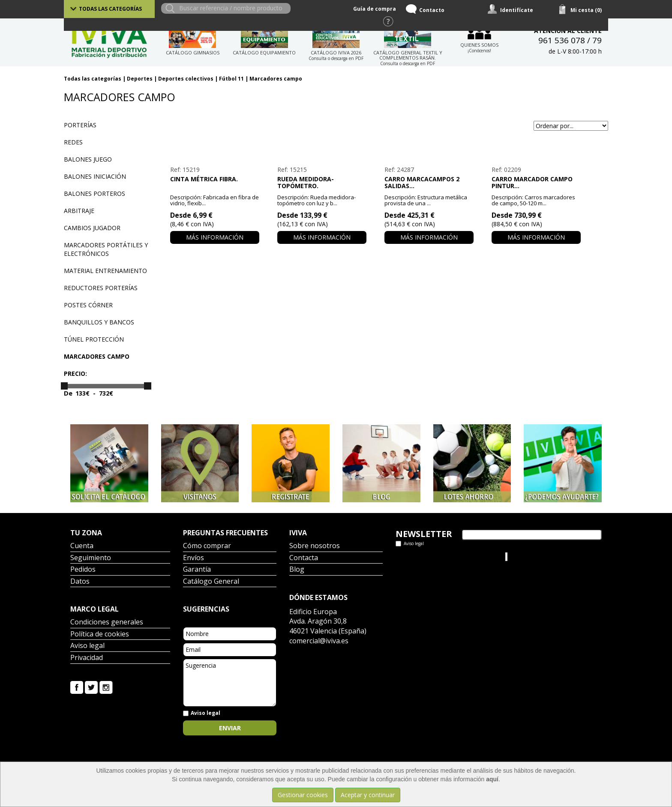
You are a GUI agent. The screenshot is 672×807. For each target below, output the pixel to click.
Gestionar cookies (303, 795)
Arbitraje (79, 211)
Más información (215, 237)
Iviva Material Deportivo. (541, 556)
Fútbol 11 (231, 79)
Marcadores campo (276, 79)
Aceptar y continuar (368, 795)
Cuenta (82, 546)
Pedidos (83, 570)
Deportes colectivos (186, 79)
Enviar (230, 728)
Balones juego (88, 159)
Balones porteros (94, 193)
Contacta (304, 558)
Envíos (193, 558)
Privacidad (87, 658)
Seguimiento (91, 558)
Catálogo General (211, 582)
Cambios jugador (92, 228)
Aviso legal (87, 646)
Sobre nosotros (315, 546)
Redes (73, 142)
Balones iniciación (95, 176)
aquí (492, 779)
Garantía (197, 570)
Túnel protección (94, 339)
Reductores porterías (101, 288)
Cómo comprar (207, 546)
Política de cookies (100, 634)
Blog (297, 570)
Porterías (80, 125)
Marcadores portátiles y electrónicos (106, 249)
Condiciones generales (107, 622)
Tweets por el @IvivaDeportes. (438, 556)
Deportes (140, 79)
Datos (80, 582)
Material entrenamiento (105, 271)
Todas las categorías (110, 9)
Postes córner (88, 305)
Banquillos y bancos (99, 322)
